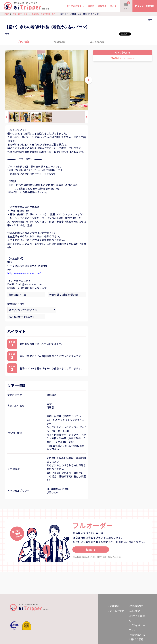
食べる (113, 6)
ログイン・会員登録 (145, 6)
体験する (102, 6)
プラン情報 (23, 42)
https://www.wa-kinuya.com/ (24, 273)
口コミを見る (97, 42)
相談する (91, 550)
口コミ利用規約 (137, 618)
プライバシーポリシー (137, 628)
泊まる (91, 6)
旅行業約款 (136, 606)
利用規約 (135, 611)
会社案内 (114, 606)
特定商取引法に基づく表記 (137, 637)
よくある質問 (117, 611)
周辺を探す (60, 42)
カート (127, 6)
